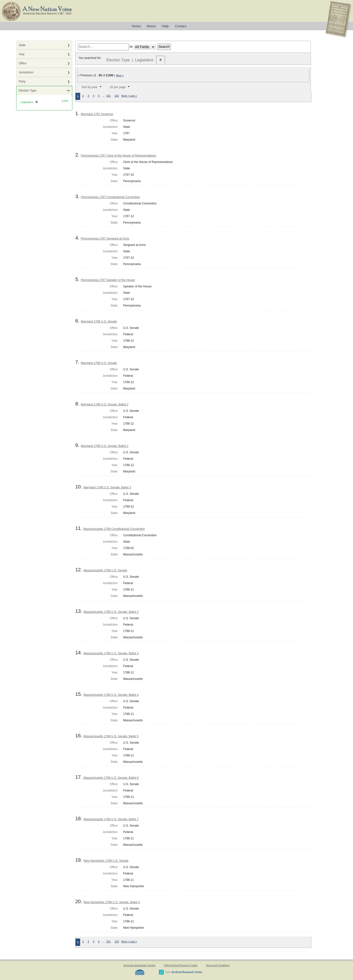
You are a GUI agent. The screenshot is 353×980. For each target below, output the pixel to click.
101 (108, 96)
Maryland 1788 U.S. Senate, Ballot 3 (107, 487)
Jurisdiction (26, 72)
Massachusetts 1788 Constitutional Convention (114, 529)
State (22, 45)
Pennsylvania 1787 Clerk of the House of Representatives (118, 156)
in (131, 47)
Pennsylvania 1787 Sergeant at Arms (105, 239)
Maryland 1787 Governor (97, 114)
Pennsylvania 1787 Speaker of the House (108, 280)
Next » (120, 75)
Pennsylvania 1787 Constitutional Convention (110, 197)
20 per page (118, 87)
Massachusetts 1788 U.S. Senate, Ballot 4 (111, 695)
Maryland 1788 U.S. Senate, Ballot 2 (104, 404)
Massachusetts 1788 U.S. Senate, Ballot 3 (111, 653)
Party (22, 81)
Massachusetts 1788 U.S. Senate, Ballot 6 (111, 778)
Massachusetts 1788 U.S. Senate (105, 570)
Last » (133, 96)
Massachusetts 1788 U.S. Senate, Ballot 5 (111, 736)
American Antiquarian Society (140, 965)
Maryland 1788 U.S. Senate (99, 322)
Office (22, 63)
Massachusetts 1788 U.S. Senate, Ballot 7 (111, 819)
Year (22, 54)
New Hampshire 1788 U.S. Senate (106, 861)
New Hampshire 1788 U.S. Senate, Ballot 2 (112, 902)
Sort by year (90, 87)
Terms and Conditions (218, 965)
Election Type (27, 91)
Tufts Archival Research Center (181, 965)
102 (117, 96)
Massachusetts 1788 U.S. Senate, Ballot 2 (111, 612)
